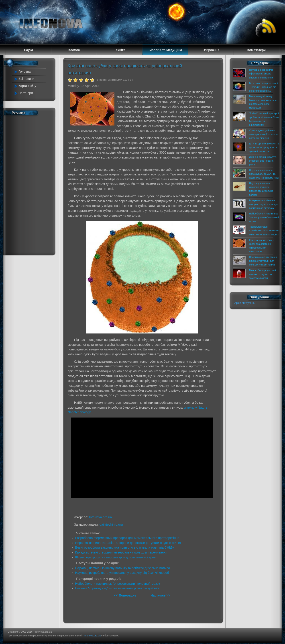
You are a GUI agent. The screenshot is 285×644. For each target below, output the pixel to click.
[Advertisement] (32, 185)
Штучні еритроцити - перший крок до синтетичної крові (116, 557)
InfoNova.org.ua (100, 517)
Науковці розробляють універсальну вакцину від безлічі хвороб (122, 573)
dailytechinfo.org (111, 525)
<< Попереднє (126, 595)
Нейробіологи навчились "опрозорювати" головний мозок (117, 584)
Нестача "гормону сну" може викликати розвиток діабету (117, 588)
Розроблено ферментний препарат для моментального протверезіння (127, 538)
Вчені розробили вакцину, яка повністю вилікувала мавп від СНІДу (124, 547)
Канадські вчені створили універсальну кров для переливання (121, 552)
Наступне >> (160, 595)
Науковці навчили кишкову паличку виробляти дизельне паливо (122, 568)
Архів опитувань (244, 303)
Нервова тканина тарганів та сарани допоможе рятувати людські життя (128, 543)
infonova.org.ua (92, 636)
